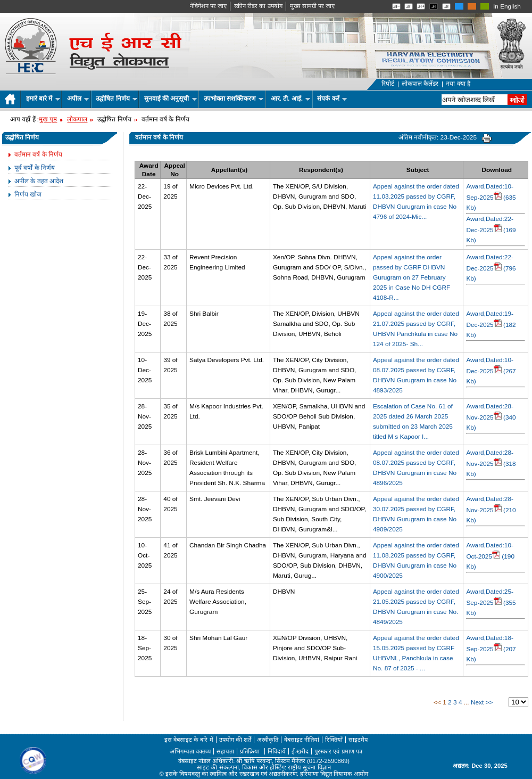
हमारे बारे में (43, 99)
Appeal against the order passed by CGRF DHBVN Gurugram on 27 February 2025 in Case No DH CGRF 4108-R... (412, 277)
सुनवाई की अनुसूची (171, 99)
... (467, 702)
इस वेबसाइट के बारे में (189, 740)
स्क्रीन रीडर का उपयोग (258, 6)
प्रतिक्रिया (251, 751)
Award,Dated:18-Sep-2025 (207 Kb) (491, 649)
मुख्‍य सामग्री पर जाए (312, 6)
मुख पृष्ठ (48, 119)
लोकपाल (77, 119)
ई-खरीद (300, 751)
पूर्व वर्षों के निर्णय (35, 168)
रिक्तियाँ (334, 740)
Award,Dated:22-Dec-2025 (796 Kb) (491, 268)
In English (507, 6)
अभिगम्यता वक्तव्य (190, 751)
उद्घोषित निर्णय (117, 99)
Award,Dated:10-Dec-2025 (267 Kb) (491, 371)
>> (489, 702)
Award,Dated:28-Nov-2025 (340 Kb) (491, 417)
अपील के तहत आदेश (39, 181)
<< (437, 702)
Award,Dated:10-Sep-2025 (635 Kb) (491, 197)
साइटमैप (358, 740)
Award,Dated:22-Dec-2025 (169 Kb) (491, 229)
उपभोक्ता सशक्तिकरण (234, 99)
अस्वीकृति (268, 740)
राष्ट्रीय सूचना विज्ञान (309, 767)
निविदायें (277, 751)
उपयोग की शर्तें (235, 740)
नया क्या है (458, 84)
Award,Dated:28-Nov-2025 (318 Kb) (491, 463)
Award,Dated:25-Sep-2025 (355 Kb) (491, 602)
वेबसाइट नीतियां (302, 740)
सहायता (225, 751)
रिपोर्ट (388, 84)
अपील (78, 99)
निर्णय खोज (28, 194)
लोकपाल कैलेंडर (420, 84)
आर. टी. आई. (291, 99)
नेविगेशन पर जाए (208, 6)
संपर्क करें (332, 99)
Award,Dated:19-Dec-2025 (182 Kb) (491, 324)
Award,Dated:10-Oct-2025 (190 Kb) (490, 556)
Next (477, 702)
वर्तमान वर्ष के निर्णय (38, 154)
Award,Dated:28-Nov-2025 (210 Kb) (491, 510)
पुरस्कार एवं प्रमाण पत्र (338, 751)
